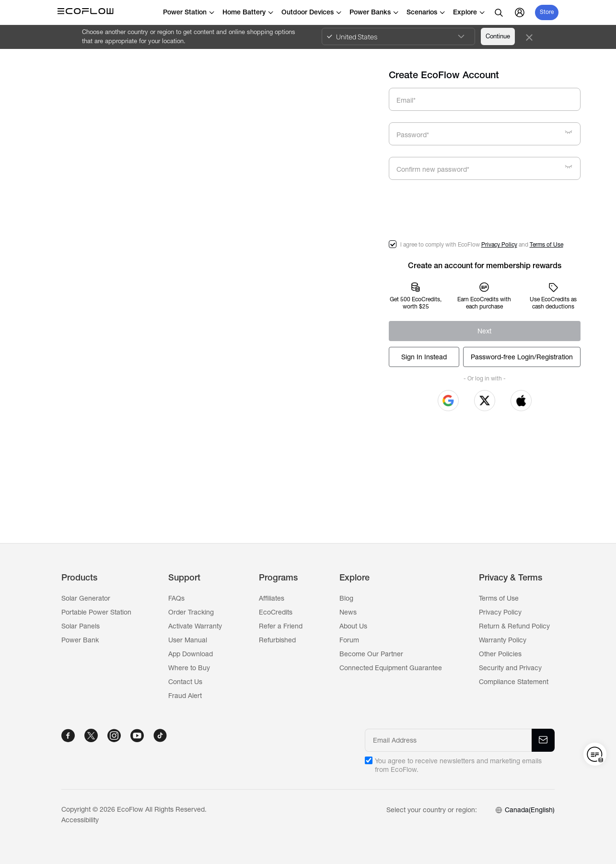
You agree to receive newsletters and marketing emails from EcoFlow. (458, 765)
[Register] (485, 331)
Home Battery (248, 12)
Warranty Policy (503, 640)
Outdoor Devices (312, 12)
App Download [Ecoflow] (191, 654)
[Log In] (424, 357)
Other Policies (500, 654)
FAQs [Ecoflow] (176, 598)
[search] (499, 12)
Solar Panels (81, 626)
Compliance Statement (514, 682)
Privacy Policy (499, 245)
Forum (349, 640)
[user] (520, 12)
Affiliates (272, 598)
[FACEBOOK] (68, 735)
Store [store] (547, 12)
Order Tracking (191, 612)
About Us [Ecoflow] (353, 626)
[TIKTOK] (160, 735)
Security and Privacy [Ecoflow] (510, 668)
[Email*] (485, 99)
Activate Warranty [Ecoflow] (195, 626)
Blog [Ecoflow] (346, 598)
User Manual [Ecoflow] (188, 640)
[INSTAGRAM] (114, 735)
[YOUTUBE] (137, 735)
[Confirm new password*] (488, 170)
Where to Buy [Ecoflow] (189, 668)
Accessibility (80, 820)
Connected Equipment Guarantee (391, 668)
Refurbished (277, 640)
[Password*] (488, 135)
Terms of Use (546, 245)
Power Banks (374, 12)
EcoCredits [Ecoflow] (276, 612)
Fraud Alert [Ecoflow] (185, 696)
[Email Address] (449, 740)
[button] (448, 401)
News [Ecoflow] (348, 612)
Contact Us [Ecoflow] (185, 682)
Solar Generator (86, 598)
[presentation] (462, 210)
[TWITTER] (91, 735)
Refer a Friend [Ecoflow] (281, 626)
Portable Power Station (96, 612)
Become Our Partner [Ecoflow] (371, 654)
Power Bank (80, 640)
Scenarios (426, 12)
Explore (469, 12)
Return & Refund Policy (514, 626)
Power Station (189, 12)
